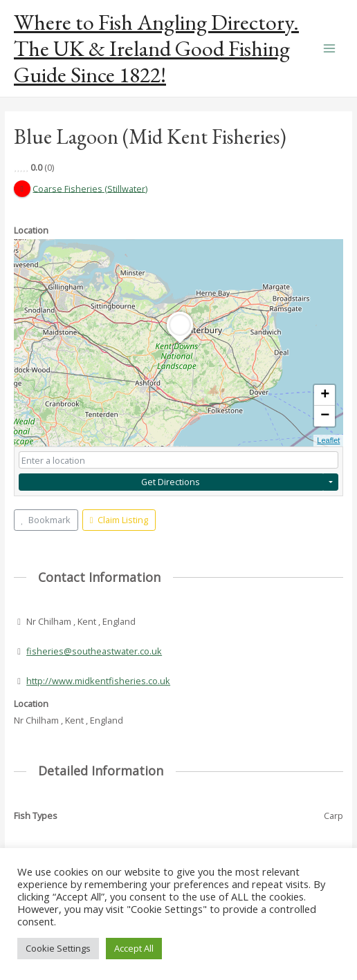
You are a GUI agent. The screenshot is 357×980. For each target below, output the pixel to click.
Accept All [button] (134, 948)
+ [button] (325, 395)
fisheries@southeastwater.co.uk (94, 651)
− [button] (325, 416)
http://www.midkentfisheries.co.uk (98, 681)
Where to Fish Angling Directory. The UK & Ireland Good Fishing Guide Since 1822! (156, 49)
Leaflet (328, 440)
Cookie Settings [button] (58, 948)
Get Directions (171, 482)
